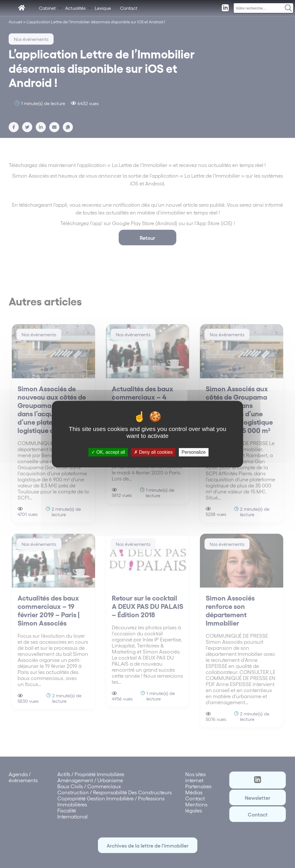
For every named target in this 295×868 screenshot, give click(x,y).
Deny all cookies (153, 452)
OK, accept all (108, 452)
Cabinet (47, 8)
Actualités (75, 8)
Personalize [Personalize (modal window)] (194, 452)
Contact (129, 8)
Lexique (103, 8)
